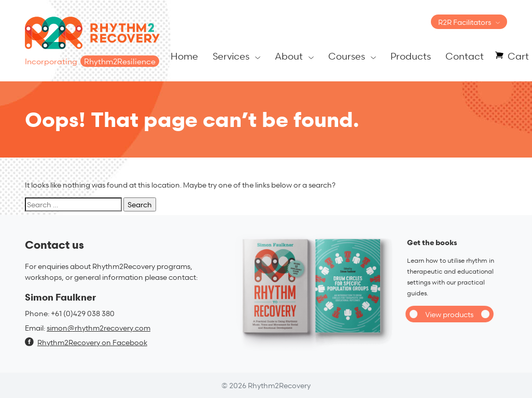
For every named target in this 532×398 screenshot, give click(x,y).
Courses (347, 56)
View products (449, 314)
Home (184, 56)
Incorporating (92, 61)
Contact (465, 56)
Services (231, 56)
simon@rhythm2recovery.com (99, 328)
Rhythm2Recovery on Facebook (86, 342)
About (289, 56)
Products (411, 56)
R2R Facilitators (465, 22)
